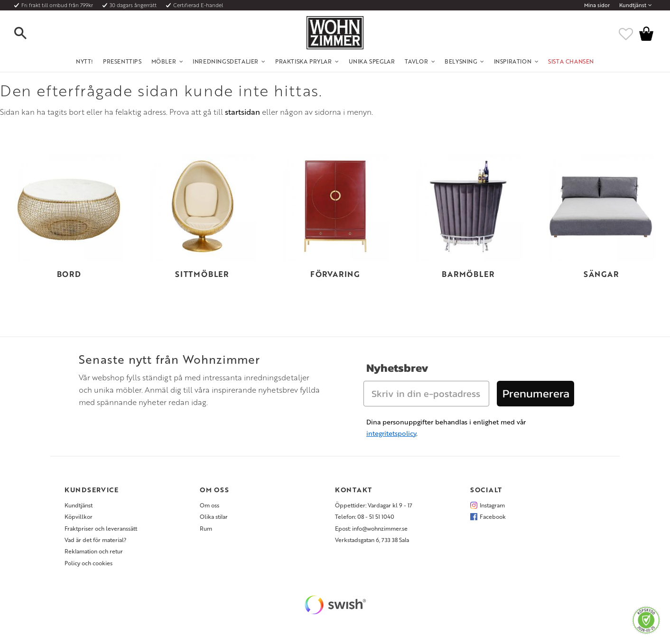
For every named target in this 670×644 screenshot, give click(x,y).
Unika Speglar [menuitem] (372, 61)
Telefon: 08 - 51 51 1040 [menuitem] (365, 516)
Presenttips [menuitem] (122, 61)
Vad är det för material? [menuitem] (95, 540)
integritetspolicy (391, 433)
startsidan (242, 112)
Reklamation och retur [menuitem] (94, 551)
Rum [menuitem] (206, 528)
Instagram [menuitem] (492, 505)
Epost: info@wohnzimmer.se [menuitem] (371, 528)
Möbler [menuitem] (164, 61)
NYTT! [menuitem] (85, 61)
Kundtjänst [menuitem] (633, 5)
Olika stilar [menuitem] (214, 516)
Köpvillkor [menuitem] (79, 516)
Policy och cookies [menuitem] (88, 563)
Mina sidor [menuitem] (597, 5)
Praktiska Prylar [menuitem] (304, 61)
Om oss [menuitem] (209, 505)
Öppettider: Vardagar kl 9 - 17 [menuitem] (374, 505)
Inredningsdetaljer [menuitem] (226, 61)
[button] (28, 34)
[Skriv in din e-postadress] (426, 394)
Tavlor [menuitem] (417, 61)
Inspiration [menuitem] (513, 61)
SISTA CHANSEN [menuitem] (571, 61)
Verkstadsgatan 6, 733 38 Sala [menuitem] (372, 540)
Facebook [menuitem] (493, 516)
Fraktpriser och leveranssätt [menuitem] (101, 528)
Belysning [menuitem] (461, 61)
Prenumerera (536, 393)
